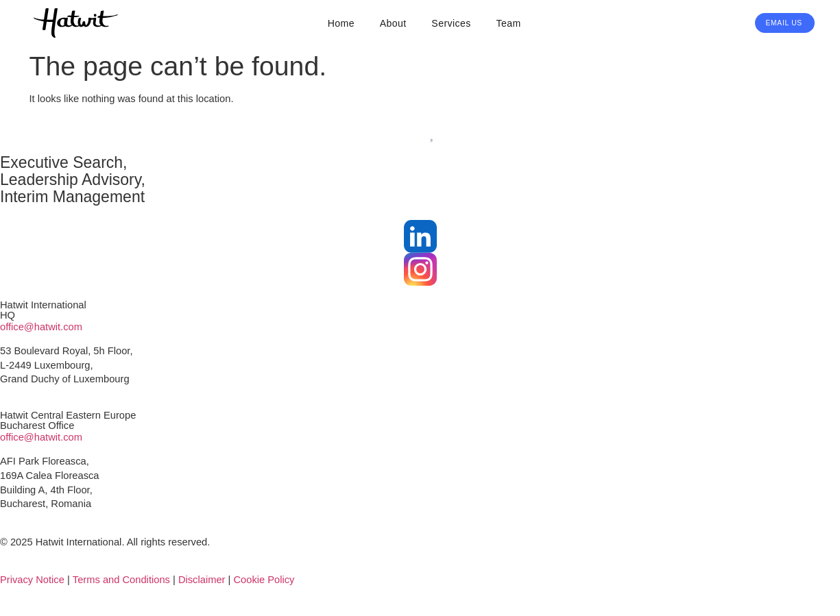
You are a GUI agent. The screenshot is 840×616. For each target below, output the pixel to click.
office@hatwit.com (41, 327)
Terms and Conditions (121, 580)
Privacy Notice (32, 580)
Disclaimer (202, 580)
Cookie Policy (264, 580)
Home (341, 23)
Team (508, 23)
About (393, 23)
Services (451, 23)
